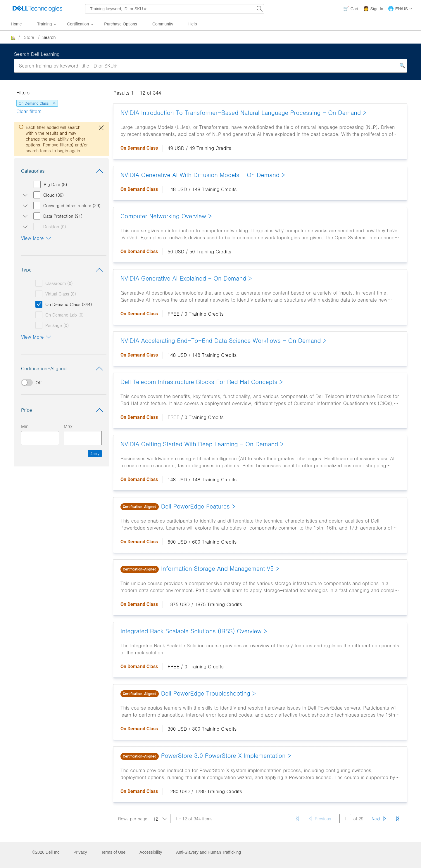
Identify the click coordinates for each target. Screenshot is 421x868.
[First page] (297, 819)
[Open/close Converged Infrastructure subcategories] (24, 205)
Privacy (80, 852)
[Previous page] (320, 819)
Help (193, 24)
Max (68, 426)
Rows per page (133, 819)
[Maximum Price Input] (83, 438)
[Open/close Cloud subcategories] (24, 195)
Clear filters (29, 111)
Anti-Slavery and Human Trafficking (208, 852)
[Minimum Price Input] (40, 438)
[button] (400, 9)
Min (25, 426)
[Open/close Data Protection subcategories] (24, 216)
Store (29, 37)
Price (63, 410)
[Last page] (398, 819)
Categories (63, 171)
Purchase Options (121, 24)
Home (16, 24)
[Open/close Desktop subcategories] (24, 226)
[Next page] (379, 819)
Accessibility (151, 852)
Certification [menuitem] (78, 24)
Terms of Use (113, 852)
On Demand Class (34, 103)
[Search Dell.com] (260, 9)
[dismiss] (54, 103)
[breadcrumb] (202, 37)
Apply (95, 453)
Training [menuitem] (45, 24)
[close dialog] (101, 128)
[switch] (61, 383)
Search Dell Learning (37, 54)
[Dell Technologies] (37, 9)
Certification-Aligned (63, 369)
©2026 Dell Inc (46, 852)
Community (163, 24)
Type (63, 270)
